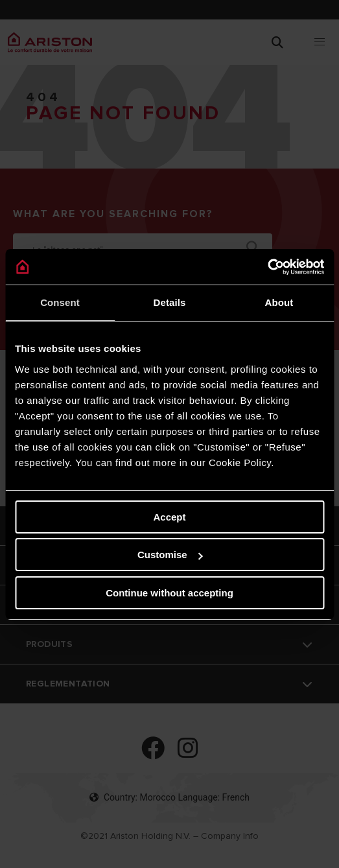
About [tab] (279, 302)
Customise (170, 555)
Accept (169, 517)
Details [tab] (170, 302)
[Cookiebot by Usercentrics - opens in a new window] (267, 267)
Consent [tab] (60, 302)
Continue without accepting (169, 593)
